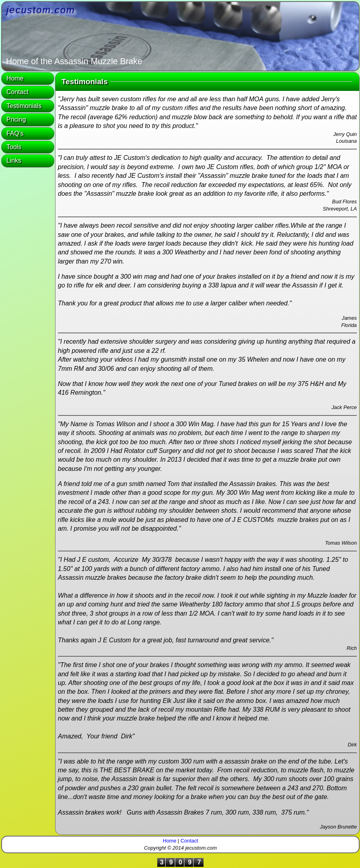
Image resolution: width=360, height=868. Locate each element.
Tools (14, 147)
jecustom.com (41, 10)
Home (15, 78)
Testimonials (24, 106)
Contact (17, 92)
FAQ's (15, 133)
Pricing (16, 119)
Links (14, 160)
